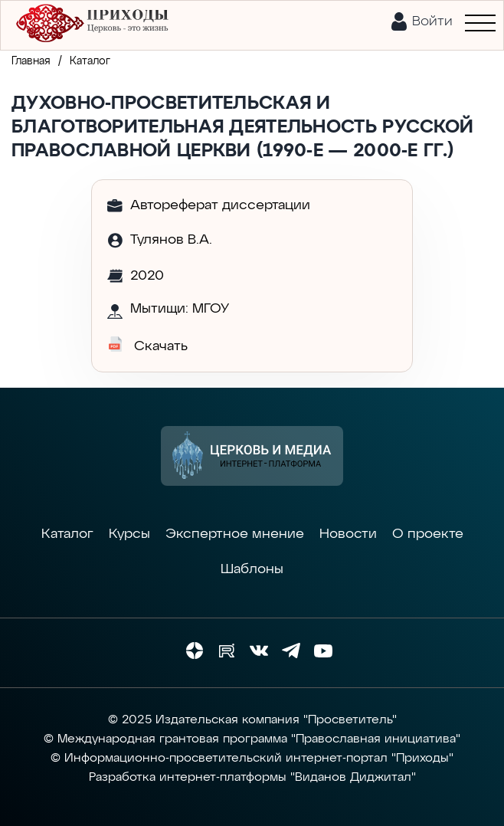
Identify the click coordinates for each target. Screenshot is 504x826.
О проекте (428, 534)
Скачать (147, 345)
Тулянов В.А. (171, 240)
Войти (432, 21)
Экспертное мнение (235, 534)
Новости (348, 534)
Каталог (67, 534)
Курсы (129, 534)
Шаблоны (252, 569)
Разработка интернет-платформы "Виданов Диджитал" (252, 778)
